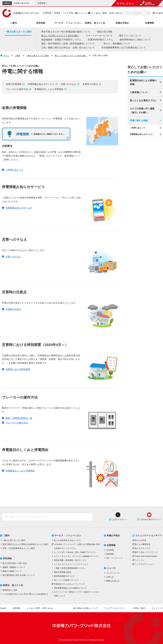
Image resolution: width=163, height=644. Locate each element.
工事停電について (139, 92)
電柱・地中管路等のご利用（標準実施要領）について (68, 44)
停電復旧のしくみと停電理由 (49, 89)
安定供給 (41, 23)
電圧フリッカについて (130, 36)
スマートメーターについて (99, 36)
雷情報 (57, 13)
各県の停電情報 (14, 84)
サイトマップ (157, 608)
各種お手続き (122, 23)
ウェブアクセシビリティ (115, 608)
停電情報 (47, 13)
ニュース (83, 13)
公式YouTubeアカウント (151, 520)
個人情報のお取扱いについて (86, 608)
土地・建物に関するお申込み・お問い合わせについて (68, 48)
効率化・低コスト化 (95, 23)
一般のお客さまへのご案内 (18, 32)
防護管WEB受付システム (100, 40)
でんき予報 (68, 13)
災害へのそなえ (68, 84)
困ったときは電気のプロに (143, 100)
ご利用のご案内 (138, 608)
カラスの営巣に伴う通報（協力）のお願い (142, 110)
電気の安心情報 (105, 32)
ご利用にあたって (138, 127)
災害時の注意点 (90, 84)
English (159, 13)
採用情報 (16, 608)
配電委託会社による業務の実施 (143, 82)
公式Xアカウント (120, 520)
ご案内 (14, 23)
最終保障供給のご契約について (135, 40)
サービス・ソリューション (68, 23)
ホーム (6, 56)
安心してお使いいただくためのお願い (60, 36)
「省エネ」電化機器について (116, 44)
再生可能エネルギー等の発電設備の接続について (66, 32)
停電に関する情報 (139, 120)
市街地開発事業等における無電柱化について (124, 48)
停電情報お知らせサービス (41, 84)
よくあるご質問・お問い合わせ (107, 13)
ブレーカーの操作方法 (17, 89)
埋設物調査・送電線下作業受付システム (61, 40)
